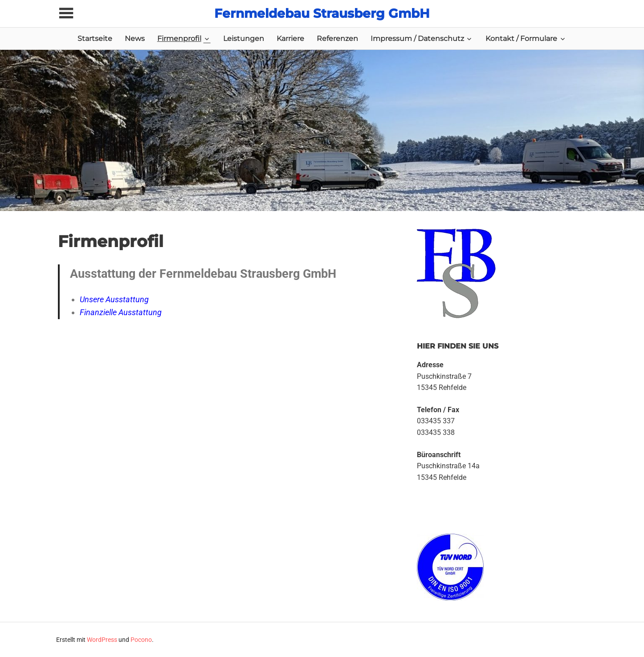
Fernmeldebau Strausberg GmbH (322, 13)
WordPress (102, 640)
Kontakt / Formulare (521, 39)
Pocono (141, 640)
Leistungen (244, 39)
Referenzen (337, 39)
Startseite (95, 39)
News (135, 39)
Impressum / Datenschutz (417, 39)
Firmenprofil (179, 39)
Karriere (290, 39)
